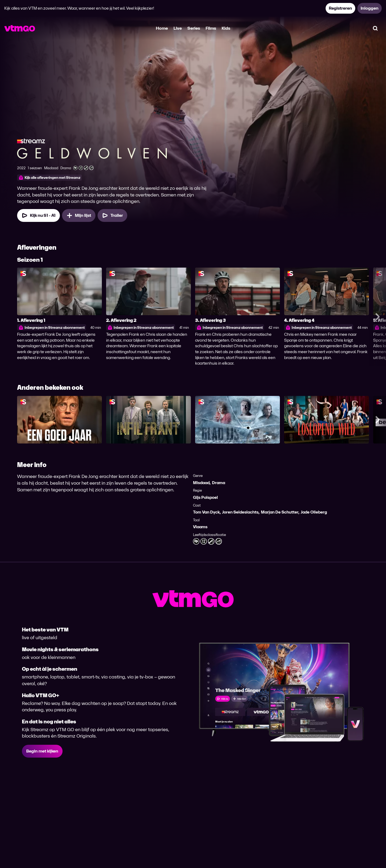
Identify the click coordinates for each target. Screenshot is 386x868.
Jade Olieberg (314, 512)
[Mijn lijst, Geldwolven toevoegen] (79, 215)
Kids (226, 28)
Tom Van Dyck (206, 512)
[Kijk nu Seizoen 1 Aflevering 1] (38, 215)
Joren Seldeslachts (240, 512)
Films (211, 28)
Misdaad (201, 483)
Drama (219, 483)
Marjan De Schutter (280, 512)
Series (194, 28)
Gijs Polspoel (205, 497)
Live (178, 28)
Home (162, 28)
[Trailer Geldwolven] (112, 215)
